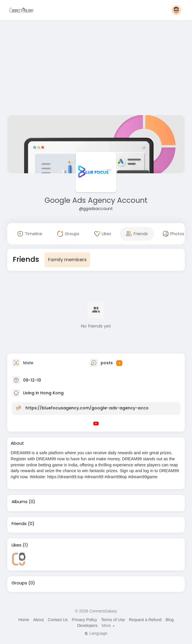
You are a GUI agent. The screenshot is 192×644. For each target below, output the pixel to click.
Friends (19, 524)
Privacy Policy (84, 620)
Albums (20, 502)
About (39, 620)
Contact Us (58, 620)
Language (96, 633)
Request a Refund (145, 620)
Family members (67, 260)
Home (24, 620)
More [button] (108, 625)
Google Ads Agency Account (96, 200)
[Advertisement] (96, 69)
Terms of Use (113, 620)
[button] (176, 10)
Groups (19, 583)
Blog (169, 620)
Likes (16, 545)
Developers (87, 625)
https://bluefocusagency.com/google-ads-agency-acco (87, 408)
